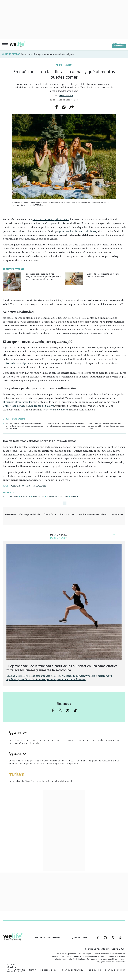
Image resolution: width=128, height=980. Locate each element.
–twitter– (68, 710)
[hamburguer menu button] (5, 45)
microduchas (117, 514)
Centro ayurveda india (11, 496)
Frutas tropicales (39, 496)
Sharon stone (26, 496)
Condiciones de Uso (48, 970)
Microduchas (75, 496)
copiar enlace (71, 107)
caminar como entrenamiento (93, 514)
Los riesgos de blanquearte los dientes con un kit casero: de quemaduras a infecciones (66, 425)
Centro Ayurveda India (30, 514)
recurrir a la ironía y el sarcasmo (51, 219)
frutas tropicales (68, 514)
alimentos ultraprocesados (18, 402)
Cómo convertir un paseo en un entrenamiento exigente (48, 54)
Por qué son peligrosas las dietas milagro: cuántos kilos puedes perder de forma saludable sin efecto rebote (43, 276)
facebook (57, 106)
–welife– (75, 710)
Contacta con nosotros (49, 938)
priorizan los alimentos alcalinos (77, 231)
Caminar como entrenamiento (58, 496)
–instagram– (60, 710)
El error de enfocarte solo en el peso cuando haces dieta (103, 275)
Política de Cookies (115, 970)
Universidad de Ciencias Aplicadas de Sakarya (29, 406)
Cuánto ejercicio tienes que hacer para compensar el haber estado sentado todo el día (106, 426)
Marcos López (66, 96)
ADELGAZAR (16, 486)
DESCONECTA (59, 535)
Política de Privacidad (74, 970)
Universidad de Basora (55, 410)
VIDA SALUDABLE (39, 486)
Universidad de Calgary (16, 363)
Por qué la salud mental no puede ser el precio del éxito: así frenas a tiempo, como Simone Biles (24, 426)
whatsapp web (64, 107)
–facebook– (53, 710)
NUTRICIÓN (27, 486)
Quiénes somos (81, 938)
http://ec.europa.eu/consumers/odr (111, 962)
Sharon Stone (50, 514)
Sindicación (95, 970)
